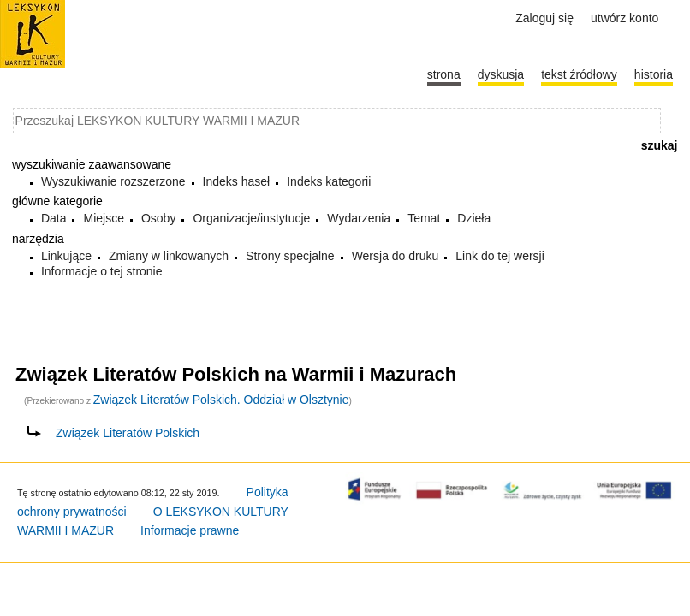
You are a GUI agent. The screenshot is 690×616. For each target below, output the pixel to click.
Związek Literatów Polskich (128, 433)
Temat (424, 218)
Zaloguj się (544, 18)
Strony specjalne (290, 256)
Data (54, 218)
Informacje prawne (190, 530)
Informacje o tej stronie (102, 271)
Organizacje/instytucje (251, 218)
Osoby (158, 218)
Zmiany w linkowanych (169, 256)
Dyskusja (501, 74)
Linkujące (66, 256)
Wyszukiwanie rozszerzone (113, 181)
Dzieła (474, 218)
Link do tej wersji (500, 256)
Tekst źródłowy (579, 74)
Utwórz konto (625, 18)
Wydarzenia (359, 218)
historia (654, 74)
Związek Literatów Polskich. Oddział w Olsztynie (221, 400)
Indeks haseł (237, 181)
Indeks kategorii (329, 181)
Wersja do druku (396, 256)
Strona (444, 74)
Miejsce (103, 218)
